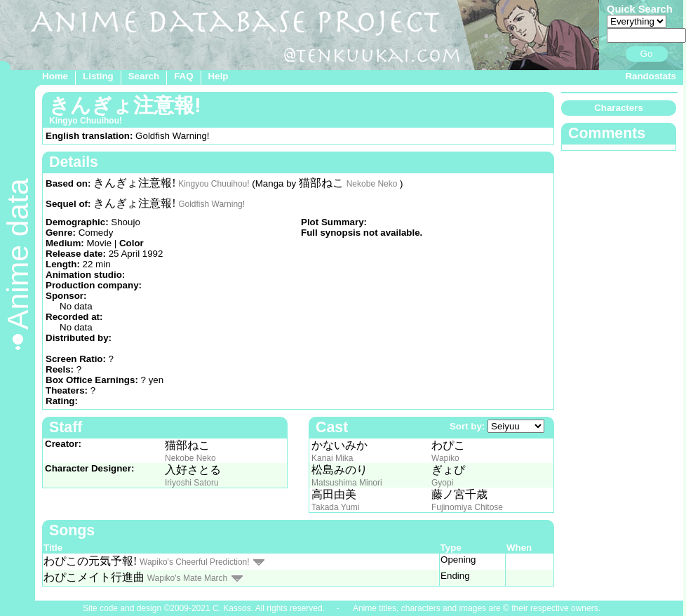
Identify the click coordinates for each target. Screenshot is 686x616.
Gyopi (442, 483)
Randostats (651, 76)
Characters (619, 108)
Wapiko (445, 458)
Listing (98, 76)
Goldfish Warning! (211, 204)
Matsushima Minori (347, 483)
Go (647, 54)
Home (55, 76)
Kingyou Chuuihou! (214, 184)
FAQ (183, 76)
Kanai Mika (332, 458)
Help (218, 76)
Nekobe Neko (372, 184)
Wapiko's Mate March (188, 578)
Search (144, 76)
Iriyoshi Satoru (192, 483)
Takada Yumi (336, 507)
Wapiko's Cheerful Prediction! (195, 562)
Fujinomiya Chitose (467, 507)
